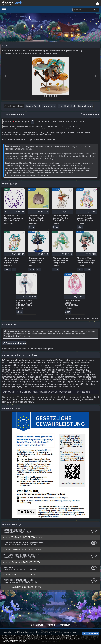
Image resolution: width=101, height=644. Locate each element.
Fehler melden (90, 115)
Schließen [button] (91, 633)
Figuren (7, 53)
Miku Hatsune (51, 53)
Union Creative (35, 127)
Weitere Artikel (33, 106)
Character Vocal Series (28, 53)
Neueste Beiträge (12, 524)
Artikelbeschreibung (14, 106)
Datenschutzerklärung (14, 641)
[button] (4, 9)
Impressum (65, 625)
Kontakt (51, 625)
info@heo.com (83, 392)
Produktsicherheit (67, 106)
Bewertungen (49, 106)
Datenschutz (37, 625)
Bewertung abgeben (14, 343)
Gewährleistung (85, 106)
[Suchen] (95, 10)
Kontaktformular (63, 399)
